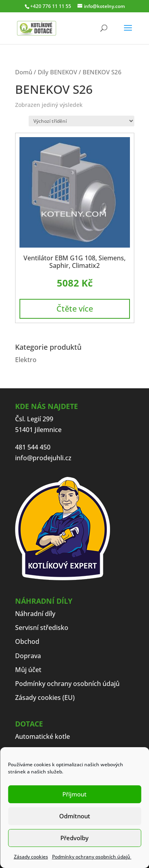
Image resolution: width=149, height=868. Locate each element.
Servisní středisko (42, 628)
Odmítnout (75, 816)
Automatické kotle (43, 736)
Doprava (28, 656)
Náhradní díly (35, 614)
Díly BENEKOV (57, 72)
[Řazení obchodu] (81, 121)
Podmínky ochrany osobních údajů (92, 857)
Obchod (27, 641)
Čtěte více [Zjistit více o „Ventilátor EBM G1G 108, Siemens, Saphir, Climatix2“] (75, 309)
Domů (24, 72)
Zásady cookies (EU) (45, 697)
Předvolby (74, 838)
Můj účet (28, 670)
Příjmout (74, 794)
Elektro (26, 360)
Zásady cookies (31, 857)
